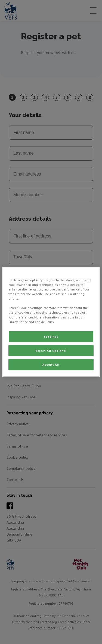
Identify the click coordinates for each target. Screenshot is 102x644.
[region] (51, 322)
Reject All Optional (51, 350)
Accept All (51, 365)
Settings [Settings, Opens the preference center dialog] (51, 336)
